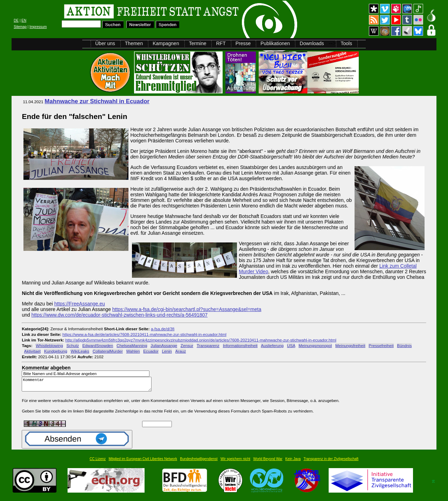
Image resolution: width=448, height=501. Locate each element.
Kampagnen (166, 43)
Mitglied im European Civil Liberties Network (143, 462)
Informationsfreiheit (240, 345)
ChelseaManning (132, 345)
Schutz (73, 345)
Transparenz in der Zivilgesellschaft (331, 462)
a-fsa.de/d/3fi (163, 329)
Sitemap (20, 27)
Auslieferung (272, 345)
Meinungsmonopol (315, 345)
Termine (198, 43)
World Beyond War (268, 462)
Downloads (312, 43)
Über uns (105, 43)
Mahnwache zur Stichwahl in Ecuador (97, 101)
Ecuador (151, 351)
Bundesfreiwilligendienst (199, 462)
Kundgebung (56, 351)
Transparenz (208, 345)
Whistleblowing (49, 345)
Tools (346, 43)
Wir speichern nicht (235, 462)
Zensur (187, 345)
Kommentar (89, 386)
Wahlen (133, 351)
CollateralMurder (108, 351)
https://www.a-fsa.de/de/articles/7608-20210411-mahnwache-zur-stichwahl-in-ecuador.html (144, 334)
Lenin (167, 351)
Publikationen (275, 43)
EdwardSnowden (98, 345)
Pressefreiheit (381, 345)
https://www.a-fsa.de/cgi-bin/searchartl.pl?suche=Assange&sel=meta (187, 309)
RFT (221, 43)
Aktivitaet (32, 351)
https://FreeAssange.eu (80, 304)
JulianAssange (164, 345)
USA (291, 345)
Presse (243, 43)
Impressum (38, 27)
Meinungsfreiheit (350, 345)
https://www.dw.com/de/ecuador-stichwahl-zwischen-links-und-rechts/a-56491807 (120, 315)
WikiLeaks (80, 351)
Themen (134, 43)
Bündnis (404, 345)
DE (16, 20)
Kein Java (293, 462)
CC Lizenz (98, 462)
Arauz (181, 351)
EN (24, 20)
